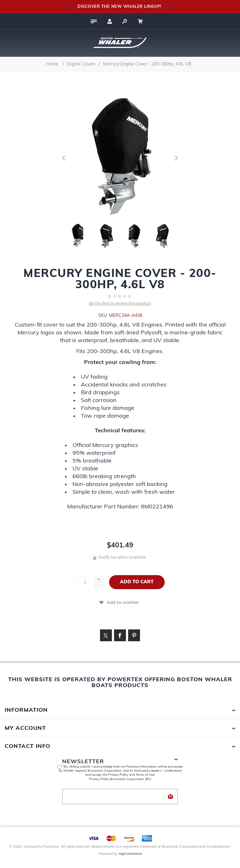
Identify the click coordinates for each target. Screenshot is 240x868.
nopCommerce (130, 854)
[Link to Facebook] (120, 635)
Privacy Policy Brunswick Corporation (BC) (120, 779)
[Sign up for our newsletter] (120, 796)
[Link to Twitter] (106, 635)
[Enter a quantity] (85, 583)
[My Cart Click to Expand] (143, 21)
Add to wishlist (123, 602)
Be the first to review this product (120, 304)
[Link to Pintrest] (134, 635)
